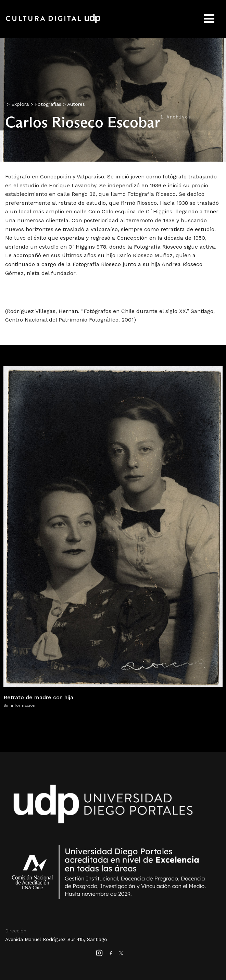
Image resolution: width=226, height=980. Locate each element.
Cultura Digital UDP (53, 22)
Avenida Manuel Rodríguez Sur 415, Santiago (56, 939)
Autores (76, 104)
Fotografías (48, 104)
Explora (20, 104)
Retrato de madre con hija (38, 697)
